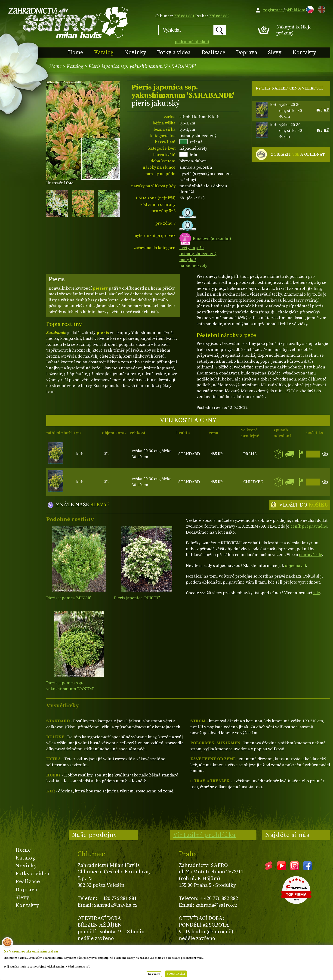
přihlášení (295, 10)
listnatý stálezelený (198, 254)
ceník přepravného (309, 526)
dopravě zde (310, 555)
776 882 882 (219, 16)
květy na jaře (192, 248)
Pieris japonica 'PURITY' (137, 598)
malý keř (188, 260)
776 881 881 (184, 16)
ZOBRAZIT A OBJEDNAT (298, 155)
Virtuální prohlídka (204, 835)
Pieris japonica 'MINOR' (68, 598)
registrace (273, 10)
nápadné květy (193, 266)
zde (317, 593)
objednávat (296, 566)
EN (321, 9)
